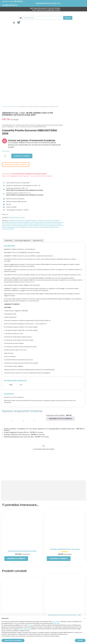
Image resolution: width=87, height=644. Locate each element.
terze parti (30, 625)
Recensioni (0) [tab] (37, 178)
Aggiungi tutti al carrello (59, 352)
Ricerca (66, 15)
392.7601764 (18, 1)
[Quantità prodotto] (43, 86)
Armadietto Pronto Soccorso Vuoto (62, 160)
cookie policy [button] (56, 623)
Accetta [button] (80, 640)
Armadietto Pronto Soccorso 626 (61, 158)
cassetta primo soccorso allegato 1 (69, 165)
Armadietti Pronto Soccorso (54, 156)
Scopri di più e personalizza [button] (13, 640)
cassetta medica (50, 161)
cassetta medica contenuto (65, 161)
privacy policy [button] (55, 622)
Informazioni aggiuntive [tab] (22, 178)
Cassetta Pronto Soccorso (49, 26)
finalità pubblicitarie (24, 629)
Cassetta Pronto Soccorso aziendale (66, 166)
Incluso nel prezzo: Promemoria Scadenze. (63, 67)
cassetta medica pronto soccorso (59, 163)
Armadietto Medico (68, 156)
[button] (4, 15)
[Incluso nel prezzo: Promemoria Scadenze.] (42, 66)
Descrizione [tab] (8, 178)
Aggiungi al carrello (61, 86)
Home (41, 26)
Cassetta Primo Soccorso (77, 163)
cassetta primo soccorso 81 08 (48, 165)
